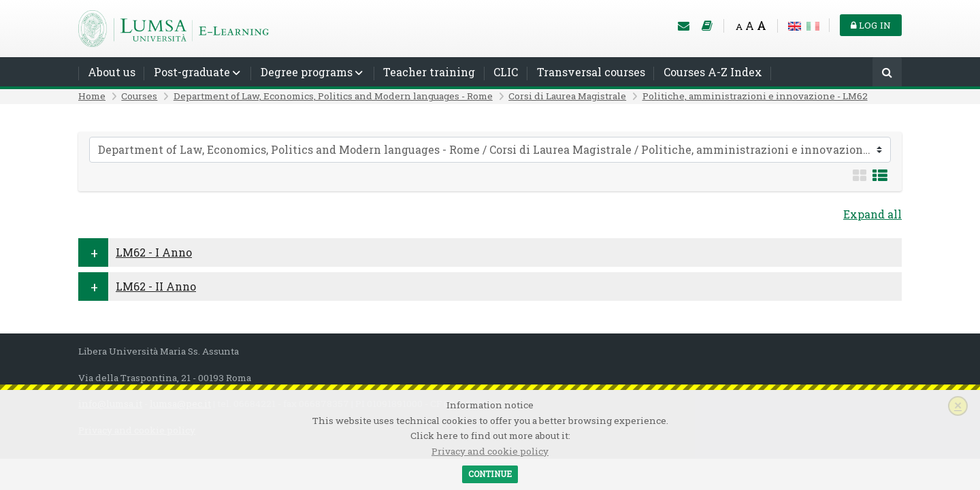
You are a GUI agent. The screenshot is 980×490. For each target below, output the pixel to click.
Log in (871, 25)
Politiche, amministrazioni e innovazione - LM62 (755, 96)
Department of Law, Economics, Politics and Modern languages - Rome (333, 96)
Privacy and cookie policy (490, 451)
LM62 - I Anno (154, 252)
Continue (490, 474)
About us (112, 72)
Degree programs (307, 72)
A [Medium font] (750, 26)
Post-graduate (192, 72)
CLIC (506, 72)
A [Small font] (739, 27)
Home (92, 96)
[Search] (887, 73)
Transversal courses (591, 72)
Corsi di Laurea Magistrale (567, 96)
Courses (139, 96)
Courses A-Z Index (713, 72)
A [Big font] (762, 26)
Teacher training (429, 72)
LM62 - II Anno (156, 286)
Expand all (872, 214)
